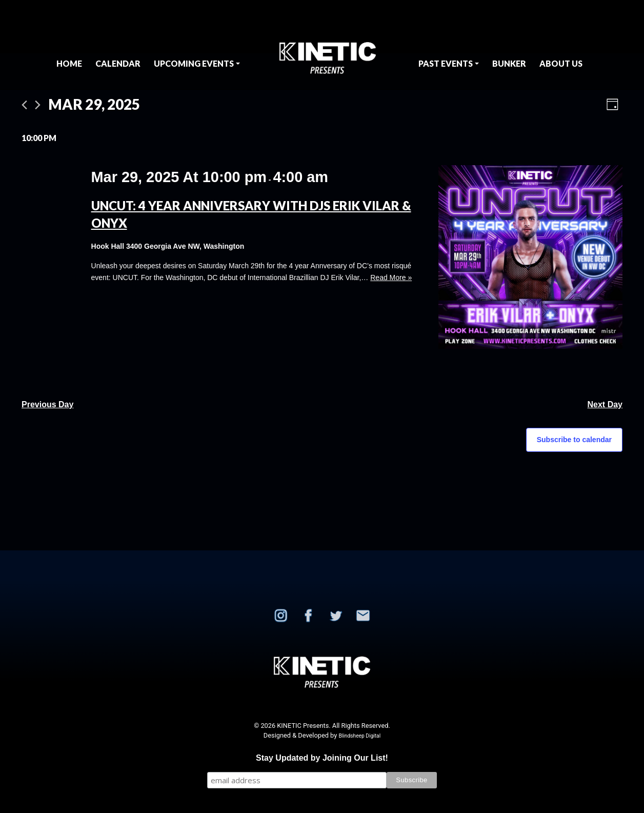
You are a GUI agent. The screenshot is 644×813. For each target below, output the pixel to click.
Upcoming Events (194, 63)
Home (69, 63)
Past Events (446, 63)
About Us (561, 63)
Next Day (605, 404)
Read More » (391, 277)
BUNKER (509, 63)
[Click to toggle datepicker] (94, 105)
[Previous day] (24, 105)
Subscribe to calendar (574, 440)
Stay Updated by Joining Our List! (322, 758)
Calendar (118, 63)
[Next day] (38, 105)
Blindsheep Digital (359, 736)
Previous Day (47, 404)
